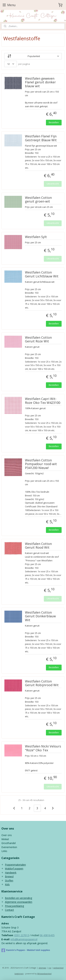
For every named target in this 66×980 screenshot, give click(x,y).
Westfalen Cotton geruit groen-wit (38, 200)
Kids (7, 884)
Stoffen (9, 880)
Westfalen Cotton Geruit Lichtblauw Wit (42, 275)
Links (4, 851)
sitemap (42, 968)
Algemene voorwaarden (19, 902)
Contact (9, 910)
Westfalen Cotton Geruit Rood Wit (38, 546)
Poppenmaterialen (15, 865)
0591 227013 (22, 935)
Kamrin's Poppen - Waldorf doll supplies (26, 950)
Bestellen (54, 122)
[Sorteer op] (33, 56)
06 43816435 (47, 935)
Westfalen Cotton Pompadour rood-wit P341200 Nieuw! (41, 464)
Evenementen (9, 847)
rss (50, 968)
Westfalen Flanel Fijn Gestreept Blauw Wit (41, 138)
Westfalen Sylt (36, 237)
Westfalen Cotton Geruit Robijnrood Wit (42, 683)
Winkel (5, 839)
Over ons (7, 835)
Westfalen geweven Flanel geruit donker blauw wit (40, 82)
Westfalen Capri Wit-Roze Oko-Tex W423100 (43, 401)
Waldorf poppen (14, 868)
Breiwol (9, 876)
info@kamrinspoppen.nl (24, 939)
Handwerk (11, 873)
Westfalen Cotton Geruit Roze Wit (38, 340)
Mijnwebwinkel (44, 974)
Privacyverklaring (14, 906)
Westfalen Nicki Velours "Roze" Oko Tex (43, 748)
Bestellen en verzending (18, 898)
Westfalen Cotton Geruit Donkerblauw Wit (40, 616)
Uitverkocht (53, 184)
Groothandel (9, 843)
